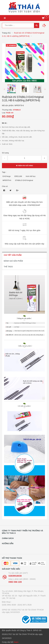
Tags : (4, 172)
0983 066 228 (15, 582)
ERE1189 (18, 176)
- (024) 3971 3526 (24, 605)
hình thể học (31, 176)
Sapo (16, 642)
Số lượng (5, 153)
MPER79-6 (7, 180)
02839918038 (15, 576)
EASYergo (7, 176)
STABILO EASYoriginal (24, 180)
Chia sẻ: (5, 186)
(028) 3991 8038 (9, 605)
